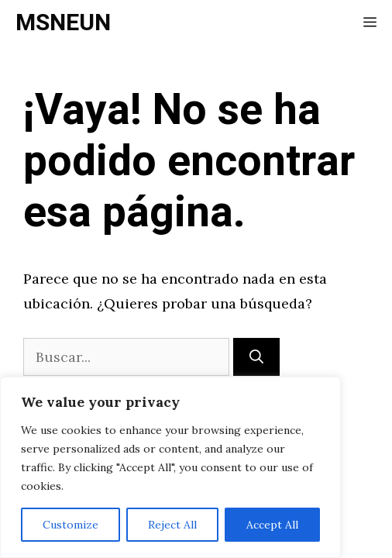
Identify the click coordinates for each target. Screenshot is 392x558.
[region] (170, 467)
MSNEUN (63, 23)
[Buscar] (256, 357)
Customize (70, 525)
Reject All (172, 525)
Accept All (272, 525)
